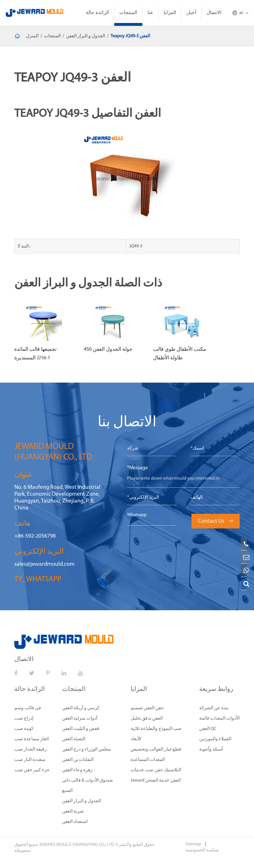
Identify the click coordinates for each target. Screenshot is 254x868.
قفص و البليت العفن (81, 729)
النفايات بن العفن (78, 760)
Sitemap (194, 844)
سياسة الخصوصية (202, 850)
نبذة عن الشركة (214, 708)
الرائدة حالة (97, 13)
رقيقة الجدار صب (31, 749)
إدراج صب (24, 718)
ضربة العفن (73, 811)
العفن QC (208, 729)
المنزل (32, 36)
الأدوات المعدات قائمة (219, 718)
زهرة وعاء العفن (77, 770)
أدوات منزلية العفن (80, 718)
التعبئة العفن (74, 739)
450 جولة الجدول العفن (108, 349)
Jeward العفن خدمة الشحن (156, 780)
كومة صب (24, 729)
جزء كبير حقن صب (32, 770)
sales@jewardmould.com (44, 564)
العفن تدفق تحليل (147, 718)
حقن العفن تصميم (147, 708)
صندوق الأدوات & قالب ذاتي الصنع (88, 786)
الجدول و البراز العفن (86, 36)
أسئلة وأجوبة (211, 749)
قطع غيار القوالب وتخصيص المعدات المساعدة (156, 755)
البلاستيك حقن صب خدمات (156, 770)
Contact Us (216, 521)
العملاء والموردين (215, 739)
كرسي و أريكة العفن (81, 708)
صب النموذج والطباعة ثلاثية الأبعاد (156, 734)
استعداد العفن (75, 822)
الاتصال (214, 13)
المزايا (170, 13)
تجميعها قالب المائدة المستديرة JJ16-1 (35, 354)
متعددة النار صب (30, 760)
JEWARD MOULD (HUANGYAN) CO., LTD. (77, 845)
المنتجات (128, 13)
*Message (137, 468)
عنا (150, 13)
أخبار (191, 13)
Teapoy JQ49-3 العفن (130, 36)
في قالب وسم (28, 708)
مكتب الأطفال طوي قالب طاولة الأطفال (180, 354)
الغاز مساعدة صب (32, 739)
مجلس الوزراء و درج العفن (87, 749)
